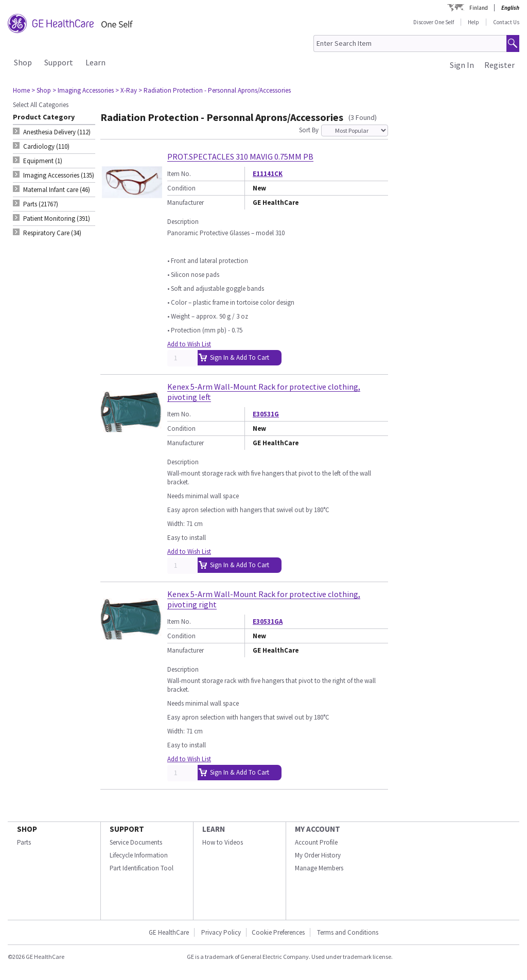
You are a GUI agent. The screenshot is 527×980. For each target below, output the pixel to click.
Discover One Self (434, 22)
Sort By (309, 130)
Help (473, 22)
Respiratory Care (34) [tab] (52, 233)
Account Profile (316, 842)
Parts (24, 842)
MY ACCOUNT (318, 829)
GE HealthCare (169, 932)
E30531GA (268, 622)
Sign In (462, 65)
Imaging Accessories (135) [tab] (59, 175)
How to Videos (223, 842)
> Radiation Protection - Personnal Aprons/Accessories (215, 90)
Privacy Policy (220, 932)
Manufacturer (186, 203)
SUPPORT (127, 829)
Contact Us (506, 22)
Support (59, 62)
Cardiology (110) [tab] (46, 146)
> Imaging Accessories (83, 90)
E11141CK (268, 174)
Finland (479, 8)
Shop (23, 62)
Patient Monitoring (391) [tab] (57, 218)
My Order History (318, 855)
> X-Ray (126, 90)
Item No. (179, 174)
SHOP (27, 829)
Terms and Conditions (348, 932)
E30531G (266, 414)
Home (21, 90)
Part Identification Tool (142, 868)
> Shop (41, 90)
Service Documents (136, 842)
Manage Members (319, 868)
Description (183, 222)
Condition (181, 188)
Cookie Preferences (278, 932)
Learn (95, 62)
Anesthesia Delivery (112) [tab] (57, 132)
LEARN (214, 829)
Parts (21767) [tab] (41, 204)
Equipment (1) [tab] (43, 161)
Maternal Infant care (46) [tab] (57, 190)
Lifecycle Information (139, 855)
